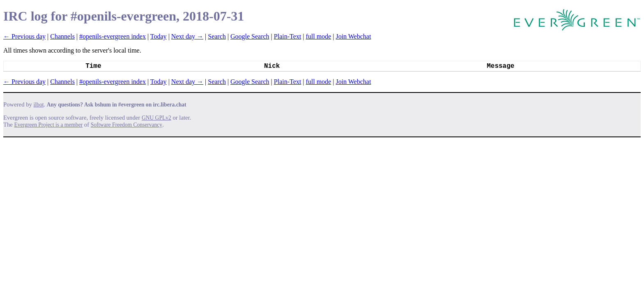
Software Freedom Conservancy (126, 125)
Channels (62, 36)
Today (159, 36)
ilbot (39, 105)
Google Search (250, 36)
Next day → (187, 36)
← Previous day (24, 36)
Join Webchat (353, 36)
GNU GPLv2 (156, 118)
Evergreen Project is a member (49, 125)
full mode (318, 36)
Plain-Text (287, 36)
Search (217, 36)
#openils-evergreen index (113, 36)
